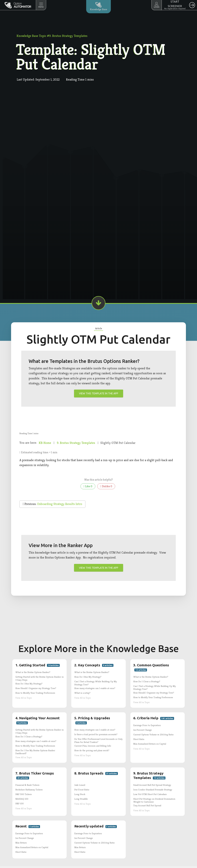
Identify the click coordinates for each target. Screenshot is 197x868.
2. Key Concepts (94, 665)
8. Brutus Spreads (96, 773)
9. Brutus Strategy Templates (76, 443)
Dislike (106, 486)
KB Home (45, 443)
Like (88, 486)
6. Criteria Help (154, 718)
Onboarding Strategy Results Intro (60, 504)
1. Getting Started (38, 665)
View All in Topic (24, 698)
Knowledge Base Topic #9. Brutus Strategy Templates (52, 36)
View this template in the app (99, 393)
